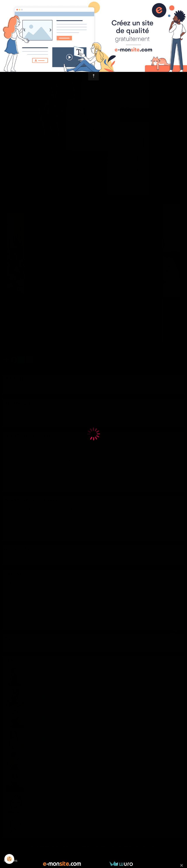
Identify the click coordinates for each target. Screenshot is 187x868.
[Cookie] (9, 859)
